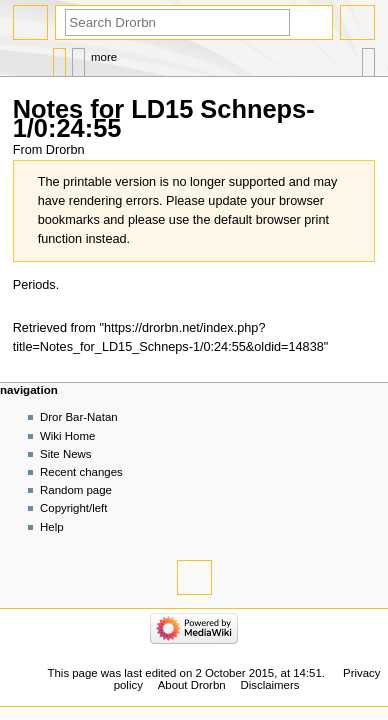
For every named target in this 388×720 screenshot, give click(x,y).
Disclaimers (269, 685)
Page (59, 57)
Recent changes (81, 472)
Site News (66, 454)
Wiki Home (67, 436)
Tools (368, 57)
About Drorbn (192, 685)
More (104, 57)
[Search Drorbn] (177, 22)
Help (52, 527)
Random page (76, 490)
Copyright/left (73, 508)
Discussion (78, 57)
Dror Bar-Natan (79, 417)
